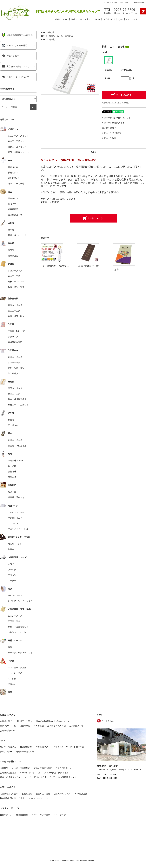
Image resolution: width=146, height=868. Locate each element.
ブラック (12, 570)
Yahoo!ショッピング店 (30, 773)
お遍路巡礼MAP (7, 731)
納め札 (51, 32)
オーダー (12, 580)
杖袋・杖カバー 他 (17, 235)
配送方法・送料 (43, 794)
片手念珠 (12, 466)
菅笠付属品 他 (15, 215)
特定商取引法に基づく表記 (12, 798)
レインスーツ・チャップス (20, 601)
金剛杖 (11, 230)
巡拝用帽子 (13, 209)
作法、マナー (6, 752)
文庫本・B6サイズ (16, 331)
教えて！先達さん (8, 747)
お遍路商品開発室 (8, 773)
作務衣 (11, 549)
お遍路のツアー (43, 747)
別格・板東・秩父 (16, 316)
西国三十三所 (14, 276)
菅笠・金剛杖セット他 (18, 152)
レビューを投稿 (109, 138)
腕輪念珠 (12, 471)
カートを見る (108, 721)
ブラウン (12, 575)
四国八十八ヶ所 (15, 271)
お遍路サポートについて (16, 77)
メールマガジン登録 (41, 815)
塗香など (12, 684)
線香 (117, 269)
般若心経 (12, 492)
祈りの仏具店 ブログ (44, 777)
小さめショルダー (16, 518)
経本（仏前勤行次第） (89, 266)
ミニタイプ (13, 523)
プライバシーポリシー (38, 798)
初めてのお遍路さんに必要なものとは (53, 721)
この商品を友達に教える (113, 123)
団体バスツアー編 (8, 726)
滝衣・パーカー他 (16, 184)
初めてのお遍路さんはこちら (18, 35)
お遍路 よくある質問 (15, 45)
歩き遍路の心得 (76, 726)
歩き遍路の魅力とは (57, 726)
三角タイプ (13, 198)
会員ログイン (125, 2)
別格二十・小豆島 (16, 282)
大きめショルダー (16, 512)
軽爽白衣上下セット (17, 147)
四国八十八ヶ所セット (18, 136)
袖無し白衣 (13, 173)
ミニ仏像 (12, 679)
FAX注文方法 (81, 794)
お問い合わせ (60, 815)
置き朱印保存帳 (15, 342)
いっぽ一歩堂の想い (21, 768)
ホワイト (12, 564)
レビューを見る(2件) (111, 133)
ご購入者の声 (10, 56)
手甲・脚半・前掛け (17, 668)
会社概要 (4, 768)
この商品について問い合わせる (116, 118)
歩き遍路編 (39, 726)
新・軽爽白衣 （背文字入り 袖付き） (62, 266)
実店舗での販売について (16, 66)
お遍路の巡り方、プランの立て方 (69, 747)
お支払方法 (27, 794)
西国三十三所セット (17, 141)
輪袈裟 (11, 250)
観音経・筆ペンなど (17, 497)
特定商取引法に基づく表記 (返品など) (115, 103)
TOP (43, 32)
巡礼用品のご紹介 (24, 721)
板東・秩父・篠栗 (16, 287)
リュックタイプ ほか (18, 529)
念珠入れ (12, 477)
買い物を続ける (109, 128)
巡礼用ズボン (14, 178)
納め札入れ (13, 425)
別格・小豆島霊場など (18, 627)
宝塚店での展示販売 (43, 768)
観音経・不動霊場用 (17, 446)
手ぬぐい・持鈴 (15, 673)
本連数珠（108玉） (17, 461)
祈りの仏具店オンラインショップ (15, 777)
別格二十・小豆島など (18, 405)
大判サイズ (13, 337)
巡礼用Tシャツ (15, 544)
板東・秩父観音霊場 (17, 399)
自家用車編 (25, 726)
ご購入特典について (63, 794)
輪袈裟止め (13, 256)
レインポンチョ (15, 595)
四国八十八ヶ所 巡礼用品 (61, 36)
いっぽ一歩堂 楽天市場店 (56, 773)
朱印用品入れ (14, 373)
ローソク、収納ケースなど (20, 653)
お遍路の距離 (26, 747)
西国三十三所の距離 (25, 752)
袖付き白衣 (13, 167)
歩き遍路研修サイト (67, 777)
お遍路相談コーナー (65, 768)
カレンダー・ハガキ (17, 632)
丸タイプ (12, 204)
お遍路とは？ (6, 721)
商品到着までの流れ (9, 794)
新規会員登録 (139, 2)
